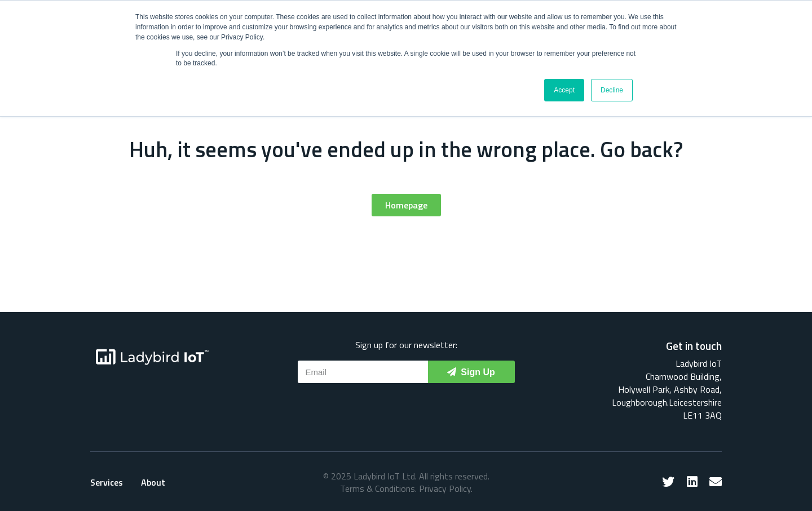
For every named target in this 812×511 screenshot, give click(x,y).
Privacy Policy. (446, 488)
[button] (406, 205)
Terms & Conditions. (378, 488)
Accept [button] (564, 90)
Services (107, 482)
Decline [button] (612, 90)
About (153, 482)
